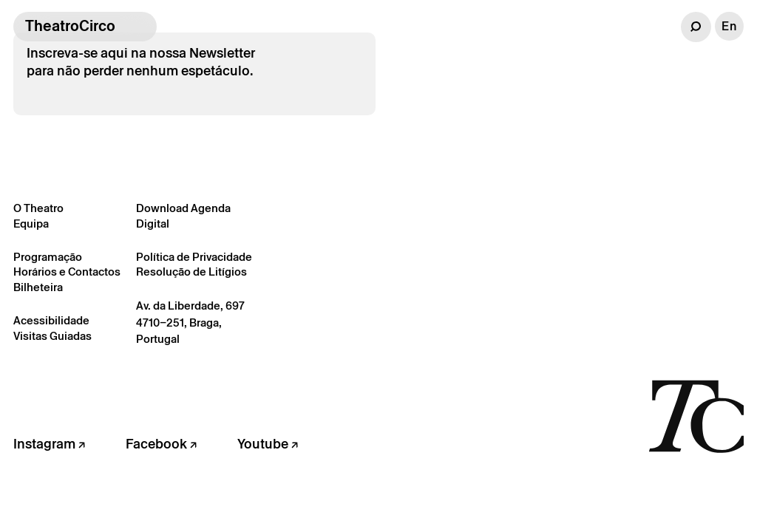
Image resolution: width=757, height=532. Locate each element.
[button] (696, 27)
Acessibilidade (51, 320)
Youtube (268, 444)
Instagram (49, 444)
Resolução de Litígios (191, 272)
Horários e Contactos (67, 272)
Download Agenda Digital (183, 216)
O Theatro (38, 208)
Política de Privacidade (194, 257)
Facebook (161, 444)
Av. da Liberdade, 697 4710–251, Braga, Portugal (190, 322)
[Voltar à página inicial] (696, 415)
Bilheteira (38, 287)
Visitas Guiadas (52, 336)
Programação (48, 257)
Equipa (31, 224)
